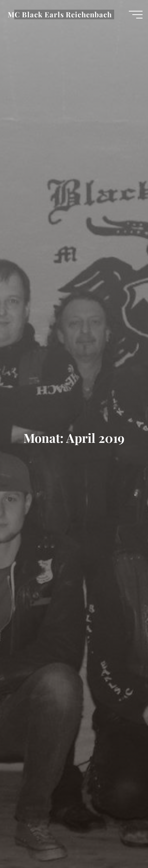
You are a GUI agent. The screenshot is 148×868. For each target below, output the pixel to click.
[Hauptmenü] (136, 15)
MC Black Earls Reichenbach (60, 14)
